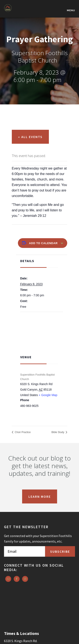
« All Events (30, 137)
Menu (71, 10)
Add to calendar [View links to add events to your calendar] (43, 243)
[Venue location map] (42, 333)
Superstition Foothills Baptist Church (25, 11)
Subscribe (60, 551)
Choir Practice (22, 432)
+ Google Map (48, 395)
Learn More (40, 496)
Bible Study (58, 432)
